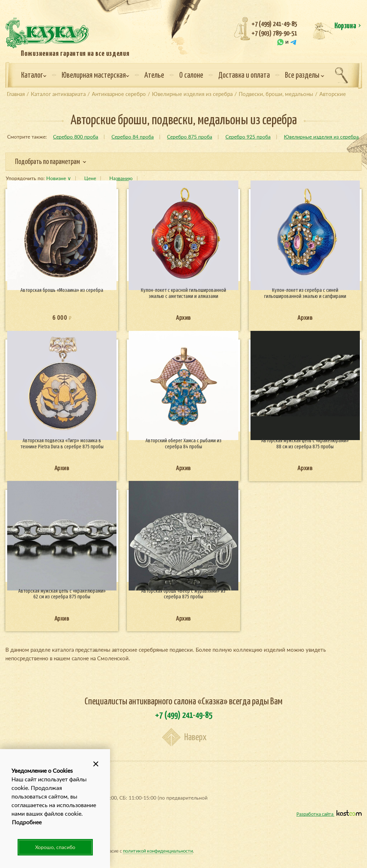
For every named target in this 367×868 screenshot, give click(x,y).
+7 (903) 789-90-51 (274, 33)
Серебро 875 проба (190, 137)
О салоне (191, 76)
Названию (121, 178)
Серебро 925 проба (248, 137)
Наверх (195, 738)
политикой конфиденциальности (158, 851)
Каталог (34, 76)
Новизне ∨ (59, 178)
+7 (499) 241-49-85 (274, 24)
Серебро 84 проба (133, 137)
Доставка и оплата (244, 76)
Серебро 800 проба (76, 137)
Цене (90, 178)
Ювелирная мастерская (96, 76)
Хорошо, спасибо (55, 847)
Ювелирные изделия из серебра (321, 137)
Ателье (154, 76)
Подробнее (27, 822)
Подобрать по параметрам (51, 162)
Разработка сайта (329, 814)
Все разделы (305, 76)
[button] (96, 763)
